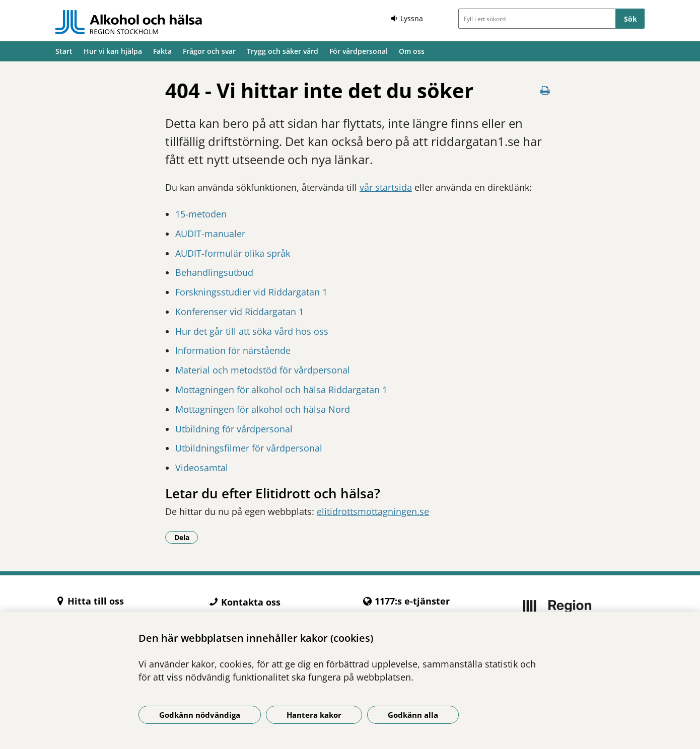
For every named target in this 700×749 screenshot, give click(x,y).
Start (64, 51)
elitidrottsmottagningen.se (373, 511)
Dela (186, 537)
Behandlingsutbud (214, 272)
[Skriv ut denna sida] (545, 90)
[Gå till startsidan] (129, 22)
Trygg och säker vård (283, 51)
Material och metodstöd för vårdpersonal (263, 370)
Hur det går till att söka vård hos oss (252, 331)
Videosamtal (202, 468)
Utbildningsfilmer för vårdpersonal (249, 448)
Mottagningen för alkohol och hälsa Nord (263, 409)
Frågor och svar (209, 51)
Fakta (162, 51)
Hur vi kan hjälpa (113, 51)
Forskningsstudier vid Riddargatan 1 (251, 292)
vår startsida (386, 187)
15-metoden (201, 214)
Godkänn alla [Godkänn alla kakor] (413, 715)
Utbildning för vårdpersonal (234, 429)
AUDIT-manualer (210, 234)
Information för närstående (233, 350)
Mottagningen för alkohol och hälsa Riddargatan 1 (281, 390)
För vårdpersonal (359, 51)
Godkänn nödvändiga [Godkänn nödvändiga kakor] (200, 715)
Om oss (412, 51)
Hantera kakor (314, 715)
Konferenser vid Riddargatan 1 (239, 312)
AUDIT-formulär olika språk (233, 253)
